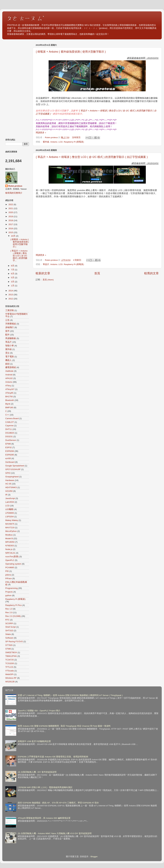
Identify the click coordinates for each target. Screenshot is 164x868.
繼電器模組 (11, 367)
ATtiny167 (10, 389)
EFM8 (8, 444)
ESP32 (9, 447)
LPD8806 (10, 513)
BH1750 (9, 397)
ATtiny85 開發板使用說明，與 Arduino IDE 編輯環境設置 (44, 818)
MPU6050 (10, 542)
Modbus (9, 535)
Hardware (10, 480)
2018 (11, 220)
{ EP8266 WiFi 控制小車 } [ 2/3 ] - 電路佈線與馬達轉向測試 (45, 787)
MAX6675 (10, 524)
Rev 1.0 (9, 609)
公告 (7, 320)
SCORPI (9, 623)
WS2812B (10, 682)
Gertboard (10, 462)
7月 (13, 270)
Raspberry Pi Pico (14, 605)
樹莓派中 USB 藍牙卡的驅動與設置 (34, 741)
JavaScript (10, 498)
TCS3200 (10, 663)
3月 (13, 282)
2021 (11, 208)
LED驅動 (9, 509)
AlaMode (9, 371)
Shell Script (10, 627)
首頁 (97, 273)
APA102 (9, 378)
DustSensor (11, 440)
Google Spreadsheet (15, 466)
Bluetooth (10, 400)
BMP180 (9, 407)
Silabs (8, 634)
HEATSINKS (11, 487)
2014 (11, 291)
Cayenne (9, 426)
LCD (61, 142)
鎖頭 (7, 364)
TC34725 (10, 660)
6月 (13, 274)
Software (9, 638)
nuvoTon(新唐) (12, 557)
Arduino (54, 142)
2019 (11, 216)
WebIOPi (9, 674)
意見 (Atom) (48, 280)
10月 (13, 236)
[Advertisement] (17, 88)
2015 (11, 232)
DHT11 (9, 429)
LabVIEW (10, 502)
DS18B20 (10, 433)
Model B (9, 538)
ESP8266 (10, 451)
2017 (11, 224)
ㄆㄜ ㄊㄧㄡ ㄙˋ (26, 18)
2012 (11, 299)
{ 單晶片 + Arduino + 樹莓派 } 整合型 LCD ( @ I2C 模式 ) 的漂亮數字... (19, 256)
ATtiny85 (9, 393)
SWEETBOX (11, 652)
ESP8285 (10, 455)
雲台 (7, 353)
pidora (8, 575)
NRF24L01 (10, 553)
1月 (13, 286)
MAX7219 (10, 528)
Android (9, 375)
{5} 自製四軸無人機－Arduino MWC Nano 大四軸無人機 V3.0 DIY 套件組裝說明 (55, 833)
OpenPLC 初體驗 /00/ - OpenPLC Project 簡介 (39, 711)
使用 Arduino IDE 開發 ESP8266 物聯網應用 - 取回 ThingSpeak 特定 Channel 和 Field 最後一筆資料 (64, 726)
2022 (11, 204)
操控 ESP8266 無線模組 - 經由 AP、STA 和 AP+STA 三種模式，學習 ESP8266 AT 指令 (58, 803)
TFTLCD (9, 667)
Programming (11, 588)
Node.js (9, 549)
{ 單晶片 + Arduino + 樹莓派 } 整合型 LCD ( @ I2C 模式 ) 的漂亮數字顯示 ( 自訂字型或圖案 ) (92, 157)
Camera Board (12, 418)
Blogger (94, 857)
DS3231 (9, 437)
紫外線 (46, 142)
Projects (9, 592)
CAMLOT (10, 422)
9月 (13, 266)
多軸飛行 (10, 327)
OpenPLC (10, 560)
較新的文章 (43, 273)
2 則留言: (78, 260)
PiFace (9, 578)
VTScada (10, 671)
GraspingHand (12, 477)
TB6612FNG (11, 656)
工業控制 (10, 310)
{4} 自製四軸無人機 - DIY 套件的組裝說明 (37, 772)
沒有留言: (77, 137)
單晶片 (46, 264)
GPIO (8, 473)
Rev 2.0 (9, 612)
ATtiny (8, 386)
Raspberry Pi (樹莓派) (74, 142)
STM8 (8, 649)
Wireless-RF (11, 678)
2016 (11, 228)
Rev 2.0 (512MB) (13, 616)
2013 (11, 295)
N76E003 (10, 546)
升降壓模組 (11, 324)
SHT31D (9, 631)
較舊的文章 (151, 273)
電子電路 (10, 357)
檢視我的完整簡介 (14, 193)
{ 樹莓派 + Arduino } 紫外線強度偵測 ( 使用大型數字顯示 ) (71, 52)
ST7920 (9, 645)
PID (7, 571)
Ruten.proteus (15, 186)
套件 (7, 331)
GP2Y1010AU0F (13, 469)
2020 (11, 212)
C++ (7, 415)
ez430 (8, 458)
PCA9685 (10, 567)
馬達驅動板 (11, 338)
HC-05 (8, 484)
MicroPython (11, 531)
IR (6, 495)
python (8, 595)
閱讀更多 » (41, 133)
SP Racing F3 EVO (14, 642)
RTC (7, 620)
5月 (13, 278)
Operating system (13, 564)
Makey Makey (12, 520)
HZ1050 (9, 491)
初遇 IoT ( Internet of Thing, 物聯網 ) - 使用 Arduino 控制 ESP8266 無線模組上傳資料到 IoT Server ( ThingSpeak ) (70, 695)
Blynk (8, 404)
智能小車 (10, 346)
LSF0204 (9, 517)
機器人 (9, 360)
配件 (7, 335)
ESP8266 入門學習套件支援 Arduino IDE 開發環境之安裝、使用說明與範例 (53, 757)
